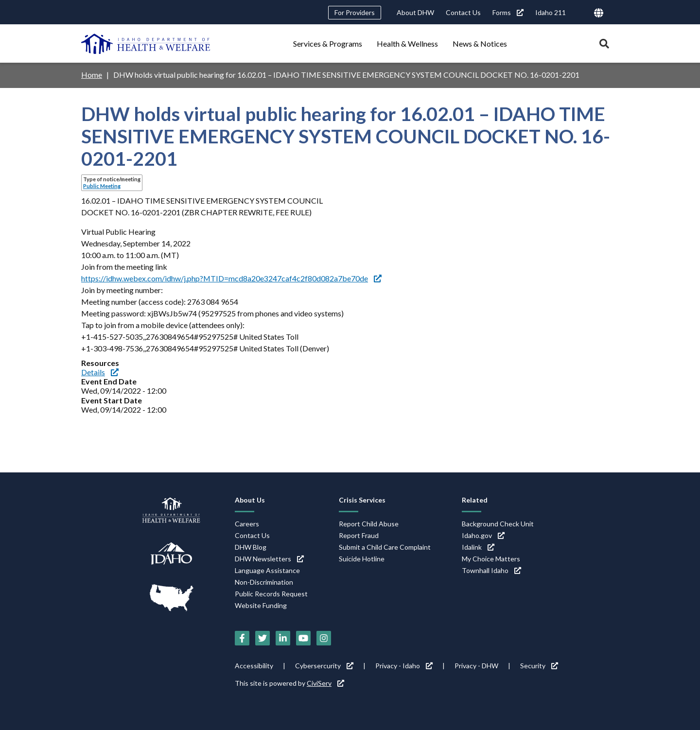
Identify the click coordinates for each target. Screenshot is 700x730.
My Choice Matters (491, 559)
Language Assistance (267, 570)
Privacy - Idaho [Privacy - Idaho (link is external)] (404, 666)
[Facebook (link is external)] (242, 638)
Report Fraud (359, 535)
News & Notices (480, 43)
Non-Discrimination (264, 582)
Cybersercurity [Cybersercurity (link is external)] (324, 666)
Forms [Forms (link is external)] (508, 12)
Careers (247, 524)
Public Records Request (271, 594)
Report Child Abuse (369, 524)
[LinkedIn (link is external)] (283, 638)
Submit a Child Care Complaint (385, 547)
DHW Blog (251, 547)
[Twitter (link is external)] (262, 638)
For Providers (355, 12)
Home (92, 75)
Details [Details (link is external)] (100, 372)
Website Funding (261, 605)
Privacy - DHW (476, 666)
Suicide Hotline (362, 559)
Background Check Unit (498, 524)
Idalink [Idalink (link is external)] (478, 547)
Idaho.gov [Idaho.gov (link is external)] (483, 535)
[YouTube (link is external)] (303, 638)
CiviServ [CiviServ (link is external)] (325, 683)
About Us (250, 500)
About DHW (415, 12)
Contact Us (463, 12)
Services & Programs (328, 43)
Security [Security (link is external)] (539, 666)
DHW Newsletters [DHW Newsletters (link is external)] (269, 559)
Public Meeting (102, 186)
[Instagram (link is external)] (324, 638)
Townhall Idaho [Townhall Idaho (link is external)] (491, 570)
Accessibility (254, 666)
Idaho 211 (551, 12)
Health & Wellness (407, 43)
